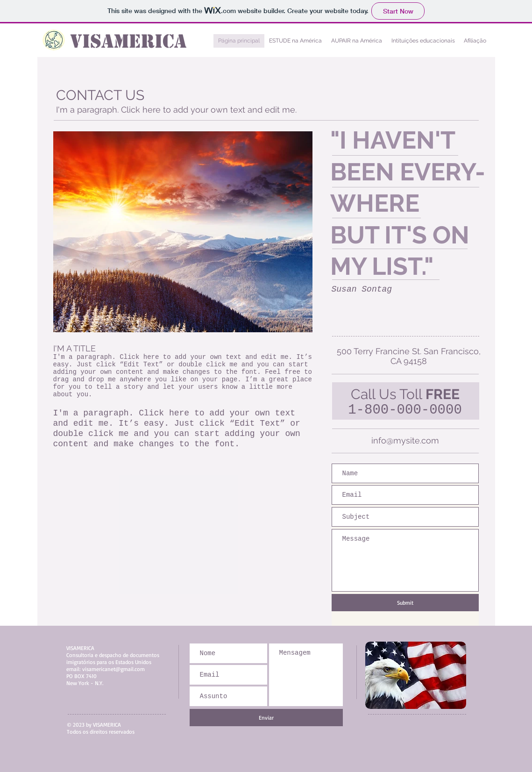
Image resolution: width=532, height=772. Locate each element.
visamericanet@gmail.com (113, 669)
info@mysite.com (405, 440)
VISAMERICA (128, 41)
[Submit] (405, 603)
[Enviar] (266, 718)
